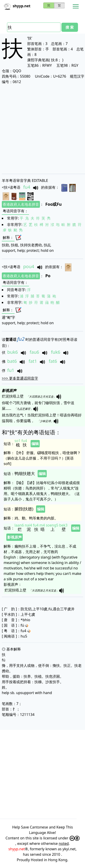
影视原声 (15, 537)
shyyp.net (17, 849)
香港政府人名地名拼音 (21, 204)
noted (64, 843)
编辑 (35, 444)
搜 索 (70, 27)
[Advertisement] (42, 129)
